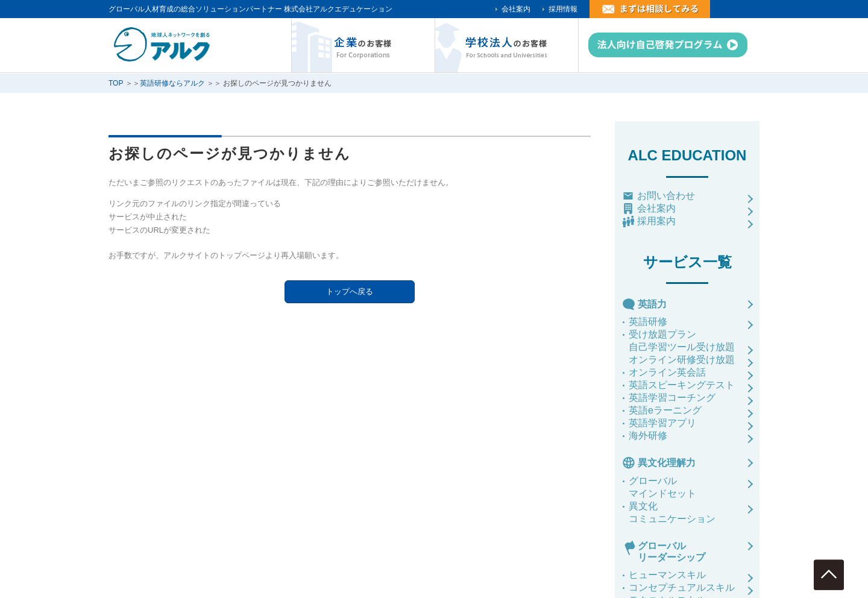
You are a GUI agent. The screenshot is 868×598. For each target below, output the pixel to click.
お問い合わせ (666, 196)
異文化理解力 (667, 463)
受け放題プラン (662, 334)
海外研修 (648, 436)
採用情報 (563, 9)
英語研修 (648, 322)
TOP (116, 83)
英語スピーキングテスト (682, 385)
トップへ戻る (350, 291)
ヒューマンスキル (667, 575)
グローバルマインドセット (662, 487)
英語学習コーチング (672, 398)
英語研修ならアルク (172, 83)
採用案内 (656, 221)
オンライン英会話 (667, 372)
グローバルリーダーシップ (671, 552)
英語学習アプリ (662, 423)
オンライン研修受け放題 (682, 360)
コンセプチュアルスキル (682, 587)
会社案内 (516, 9)
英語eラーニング (665, 410)
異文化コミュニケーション (672, 512)
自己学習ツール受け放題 (682, 347)
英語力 (652, 304)
